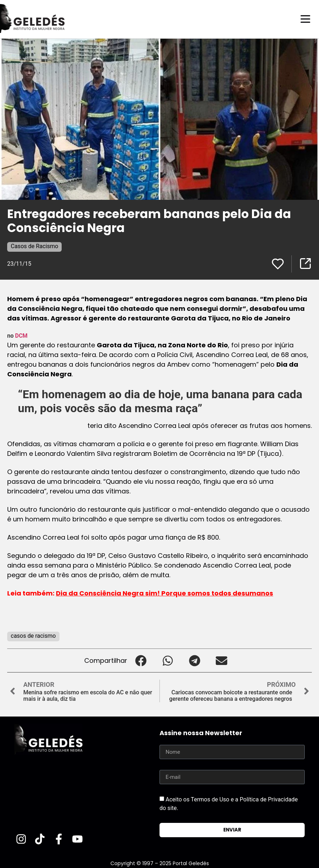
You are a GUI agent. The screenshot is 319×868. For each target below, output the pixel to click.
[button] (141, 660)
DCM (21, 335)
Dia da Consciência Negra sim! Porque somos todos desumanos (165, 593)
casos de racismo (33, 635)
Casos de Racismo (34, 246)
